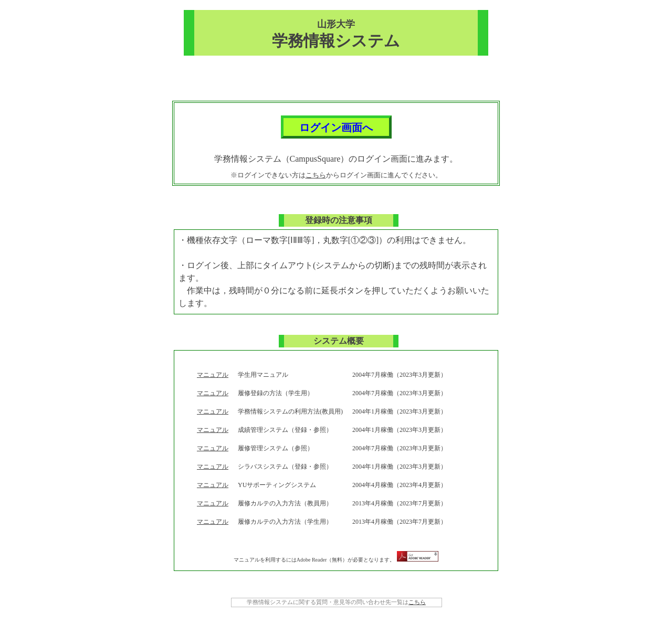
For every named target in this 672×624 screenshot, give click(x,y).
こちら (316, 175)
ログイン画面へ (336, 128)
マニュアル (213, 375)
